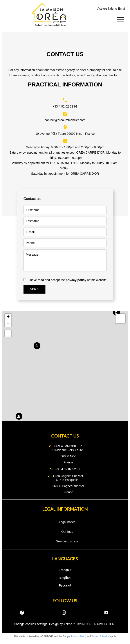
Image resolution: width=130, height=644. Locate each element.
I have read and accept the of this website (68, 280)
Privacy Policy (79, 636)
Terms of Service (100, 636)
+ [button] (8, 317)
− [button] (8, 324)
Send (34, 289)
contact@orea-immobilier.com (65, 120)
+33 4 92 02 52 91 (65, 106)
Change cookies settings (31, 624)
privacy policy (76, 280)
